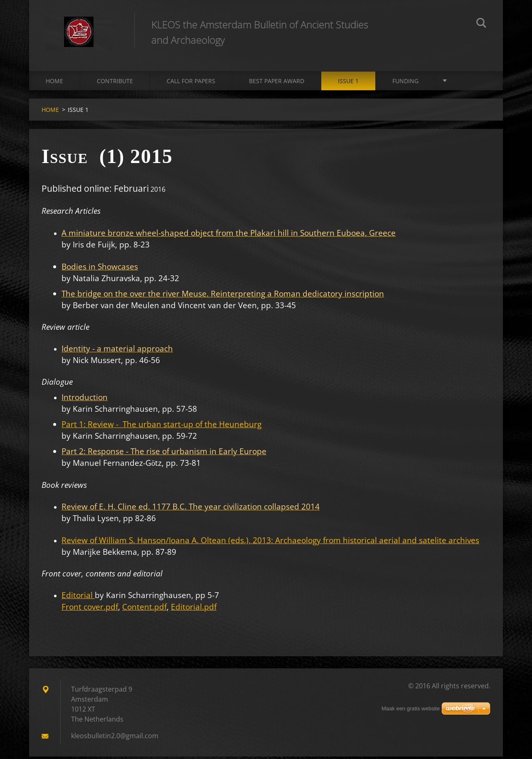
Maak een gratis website (411, 708)
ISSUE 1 (348, 83)
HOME (54, 83)
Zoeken (481, 24)
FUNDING (405, 83)
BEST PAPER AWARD (277, 83)
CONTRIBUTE (115, 83)
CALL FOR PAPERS (191, 83)
